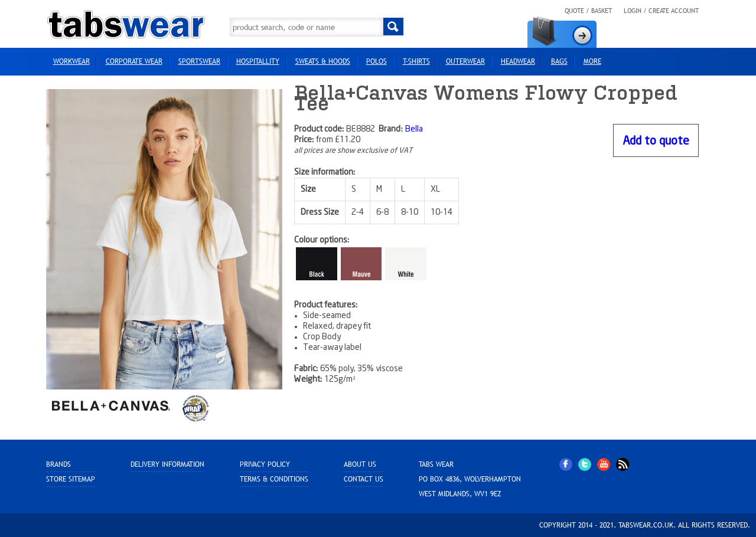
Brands (58, 464)
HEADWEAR (518, 61)
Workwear (71, 61)
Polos (377, 61)
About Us (360, 464)
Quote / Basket (588, 11)
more (592, 61)
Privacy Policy (265, 464)
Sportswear (199, 61)
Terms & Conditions (274, 479)
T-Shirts (416, 61)
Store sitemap (71, 479)
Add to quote (656, 141)
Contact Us (364, 479)
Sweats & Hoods (323, 61)
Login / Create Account (661, 11)
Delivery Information (167, 464)
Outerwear (465, 61)
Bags (559, 61)
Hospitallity (258, 61)
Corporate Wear (134, 61)
